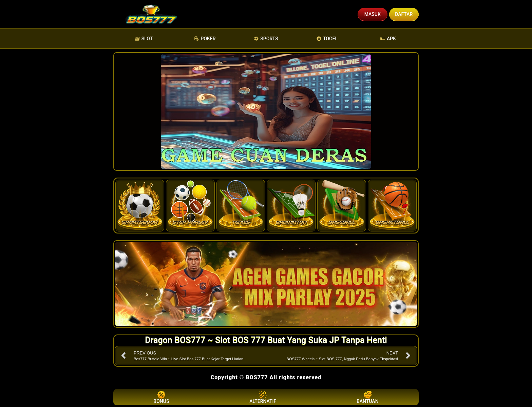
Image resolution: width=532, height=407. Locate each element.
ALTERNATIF (263, 397)
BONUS (161, 397)
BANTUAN (368, 397)
